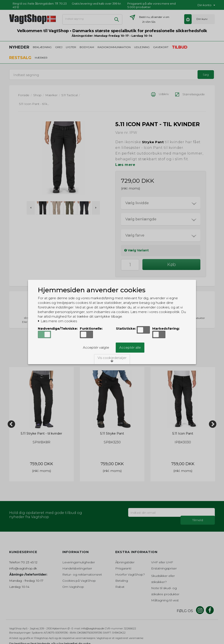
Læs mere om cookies (57, 321)
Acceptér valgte (96, 347)
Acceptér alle (130, 347)
